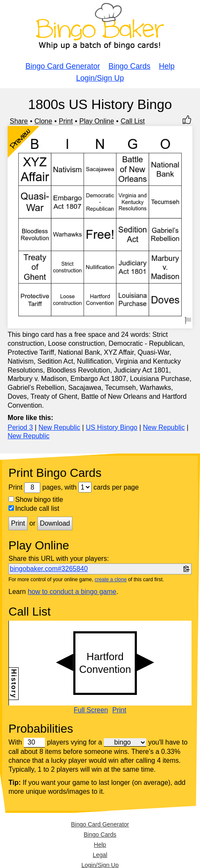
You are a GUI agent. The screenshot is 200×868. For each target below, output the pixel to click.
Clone (43, 121)
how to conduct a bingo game (72, 592)
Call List (133, 121)
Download (55, 523)
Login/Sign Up (100, 78)
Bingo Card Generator (63, 66)
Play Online (97, 121)
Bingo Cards (129, 66)
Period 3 (20, 427)
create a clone (110, 580)
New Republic (60, 427)
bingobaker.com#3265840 (49, 569)
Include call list (34, 508)
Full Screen (91, 710)
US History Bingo (111, 427)
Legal (100, 855)
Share (19, 121)
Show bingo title (36, 500)
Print (66, 121)
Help (167, 66)
